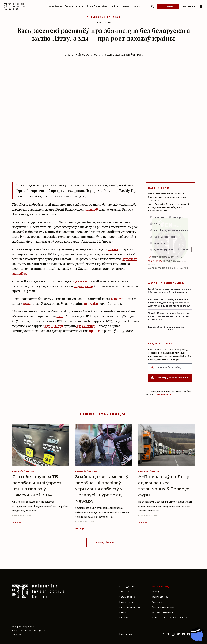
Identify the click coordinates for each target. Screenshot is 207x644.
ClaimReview (155, 261)
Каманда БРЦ (158, 592)
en (194, 6)
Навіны (136, 6)
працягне (96, 331)
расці (60, 316)
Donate (168, 6)
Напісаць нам (126, 634)
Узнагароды (158, 602)
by (185, 6)
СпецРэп (124, 617)
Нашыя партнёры (160, 597)
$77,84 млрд (54, 326)
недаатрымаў (84, 286)
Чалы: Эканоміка (97, 6)
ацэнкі (113, 249)
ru (189, 6)
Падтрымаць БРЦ (160, 586)
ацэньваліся (81, 281)
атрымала (130, 259)
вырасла (117, 299)
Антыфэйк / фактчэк (103, 17)
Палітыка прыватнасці (162, 612)
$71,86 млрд (86, 326)
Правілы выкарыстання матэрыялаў (169, 617)
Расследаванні (74, 6)
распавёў (92, 209)
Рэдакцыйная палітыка (163, 607)
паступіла (91, 304)
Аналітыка (55, 6)
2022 (27, 304)
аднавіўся (19, 273)
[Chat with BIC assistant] (196, 634)
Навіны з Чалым (119, 6)
